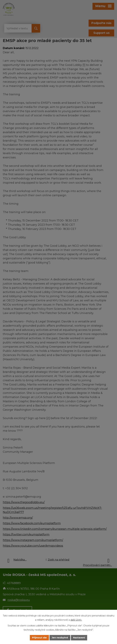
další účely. (76, 620)
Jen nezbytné (60, 638)
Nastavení (79, 638)
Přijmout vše (39, 638)
